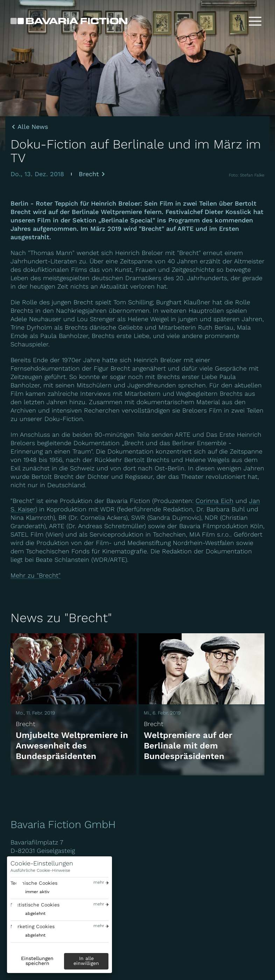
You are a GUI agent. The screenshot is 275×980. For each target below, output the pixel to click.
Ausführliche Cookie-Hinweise (40, 870)
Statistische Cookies (35, 905)
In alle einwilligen (86, 961)
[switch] (30, 892)
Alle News (33, 127)
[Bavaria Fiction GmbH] (69, 21)
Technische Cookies (34, 883)
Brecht (89, 174)
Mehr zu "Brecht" (36, 575)
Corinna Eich (214, 501)
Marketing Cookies (33, 926)
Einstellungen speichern (37, 961)
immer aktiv (37, 892)
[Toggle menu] (255, 21)
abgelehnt (35, 913)
